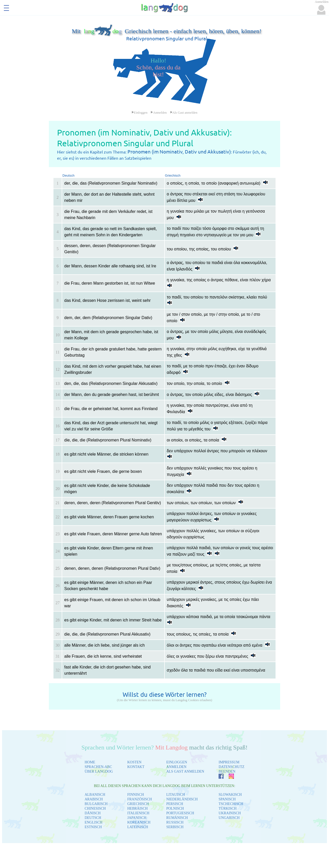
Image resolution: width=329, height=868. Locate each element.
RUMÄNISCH (177, 818)
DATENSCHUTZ (231, 767)
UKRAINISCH (230, 813)
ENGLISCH (93, 822)
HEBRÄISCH (137, 808)
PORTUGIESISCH (180, 813)
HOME (90, 762)
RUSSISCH (175, 822)
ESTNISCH (93, 827)
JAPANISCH (137, 818)
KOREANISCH (139, 822)
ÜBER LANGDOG (99, 771)
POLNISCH (175, 808)
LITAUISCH (176, 795)
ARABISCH (94, 799)
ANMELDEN (176, 767)
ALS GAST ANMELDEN (185, 771)
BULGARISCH (96, 804)
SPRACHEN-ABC (98, 767)
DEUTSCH (93, 818)
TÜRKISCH (227, 808)
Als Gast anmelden (184, 113)
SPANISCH (227, 799)
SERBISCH (175, 827)
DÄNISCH (93, 813)
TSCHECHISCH (231, 804)
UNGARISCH (229, 818)
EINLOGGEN (177, 762)
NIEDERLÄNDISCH (182, 799)
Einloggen (140, 113)
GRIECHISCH (138, 804)
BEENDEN (227, 771)
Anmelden (159, 113)
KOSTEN (134, 762)
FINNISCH (136, 795)
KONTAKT (136, 767)
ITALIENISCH (138, 813)
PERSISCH (175, 804)
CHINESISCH (95, 808)
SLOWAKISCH (230, 795)
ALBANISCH (95, 795)
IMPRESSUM (229, 762)
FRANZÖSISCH (140, 799)
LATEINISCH (138, 827)
